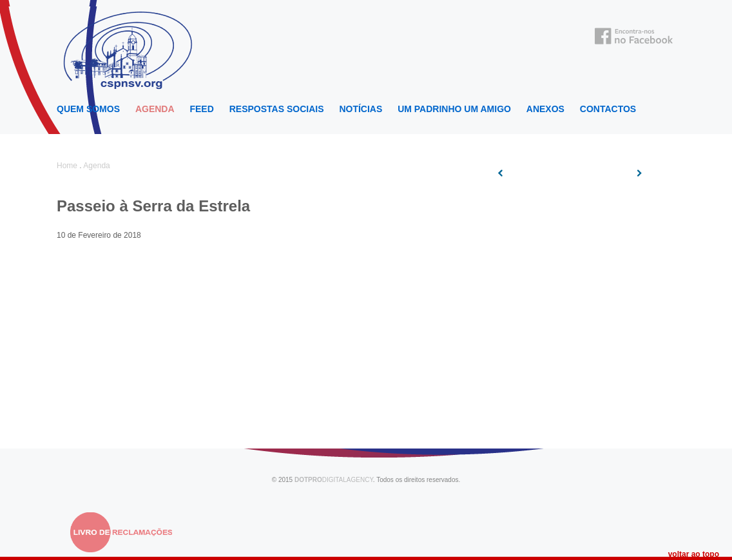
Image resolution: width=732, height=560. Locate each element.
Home (67, 166)
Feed (201, 109)
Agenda (155, 109)
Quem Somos (88, 109)
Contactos (608, 109)
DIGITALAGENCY (334, 480)
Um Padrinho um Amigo (454, 109)
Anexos (545, 109)
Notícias (361, 109)
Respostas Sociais (277, 109)
